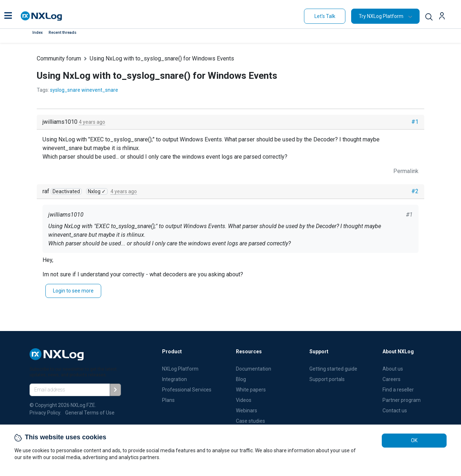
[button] (8, 16)
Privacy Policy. (45, 413)
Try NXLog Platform (381, 16)
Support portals (327, 379)
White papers (251, 390)
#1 (415, 122)
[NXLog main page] (41, 16)
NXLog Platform (181, 369)
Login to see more (73, 291)
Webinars (247, 411)
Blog (241, 379)
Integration (174, 379)
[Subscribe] (115, 390)
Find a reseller (398, 390)
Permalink (406, 171)
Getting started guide (333, 369)
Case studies (250, 421)
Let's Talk (325, 16)
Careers (391, 379)
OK (414, 440)
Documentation (254, 369)
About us (393, 369)
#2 (415, 191)
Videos (244, 400)
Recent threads (62, 33)
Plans (168, 400)
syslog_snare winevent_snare (84, 90)
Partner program (402, 400)
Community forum (59, 58)
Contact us (395, 411)
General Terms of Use (90, 413)
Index (38, 33)
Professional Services (187, 390)
